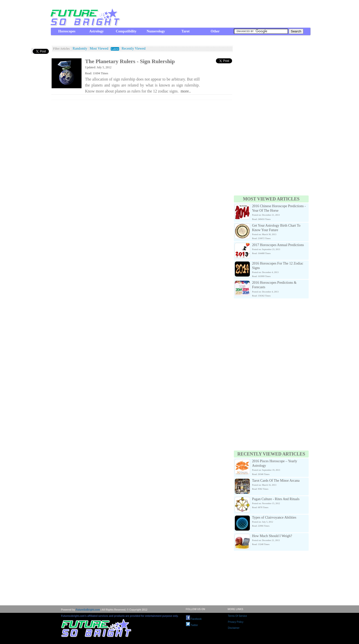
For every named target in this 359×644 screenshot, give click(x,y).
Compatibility (126, 31)
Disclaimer (234, 628)
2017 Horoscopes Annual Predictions (278, 245)
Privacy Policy (236, 622)
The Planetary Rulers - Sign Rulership (130, 61)
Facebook (194, 619)
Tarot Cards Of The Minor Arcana (276, 481)
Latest (115, 49)
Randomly (80, 49)
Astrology (96, 31)
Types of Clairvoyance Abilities (274, 517)
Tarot (186, 31)
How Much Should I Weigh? (272, 536)
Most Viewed (99, 49)
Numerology (156, 31)
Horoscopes (67, 31)
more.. (186, 91)
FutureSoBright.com (88, 610)
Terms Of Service (237, 616)
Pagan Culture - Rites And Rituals (276, 499)
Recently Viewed (134, 49)
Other (215, 31)
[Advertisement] (220, 14)
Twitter (192, 625)
